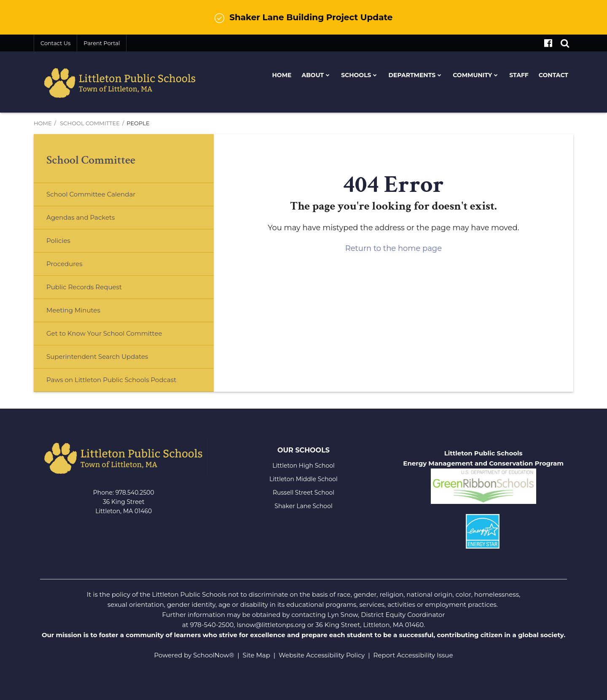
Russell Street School (303, 493)
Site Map (256, 655)
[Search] (565, 43)
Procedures (64, 264)
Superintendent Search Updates (97, 357)
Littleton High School (303, 466)
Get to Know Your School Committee (104, 333)
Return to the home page (393, 248)
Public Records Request (84, 287)
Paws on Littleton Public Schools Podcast (111, 380)
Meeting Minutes (73, 310)
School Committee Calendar (104, 198)
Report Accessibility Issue (413, 655)
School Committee (90, 123)
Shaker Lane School (303, 506)
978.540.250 (133, 493)
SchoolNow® (214, 655)
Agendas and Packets (81, 217)
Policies (58, 241)
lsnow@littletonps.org (271, 625)
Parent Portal (102, 43)
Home (43, 123)
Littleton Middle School (303, 479)
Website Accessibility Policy (322, 655)
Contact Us (55, 43)
